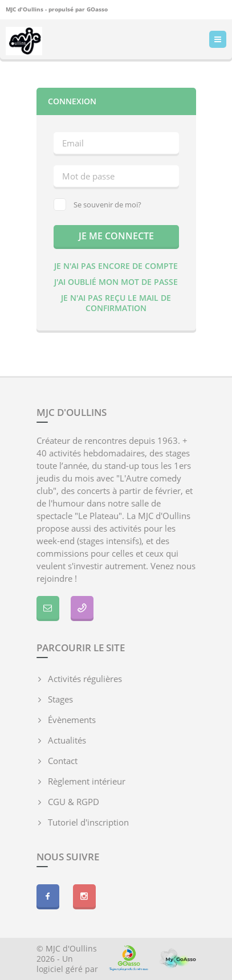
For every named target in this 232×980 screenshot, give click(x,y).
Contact (63, 761)
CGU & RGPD (74, 802)
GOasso (97, 9)
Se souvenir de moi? (97, 205)
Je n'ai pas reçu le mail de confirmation (116, 303)
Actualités (67, 740)
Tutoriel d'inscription (88, 822)
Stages (60, 699)
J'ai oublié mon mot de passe (116, 282)
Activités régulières (85, 679)
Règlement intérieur (87, 781)
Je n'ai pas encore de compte (116, 266)
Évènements (72, 720)
